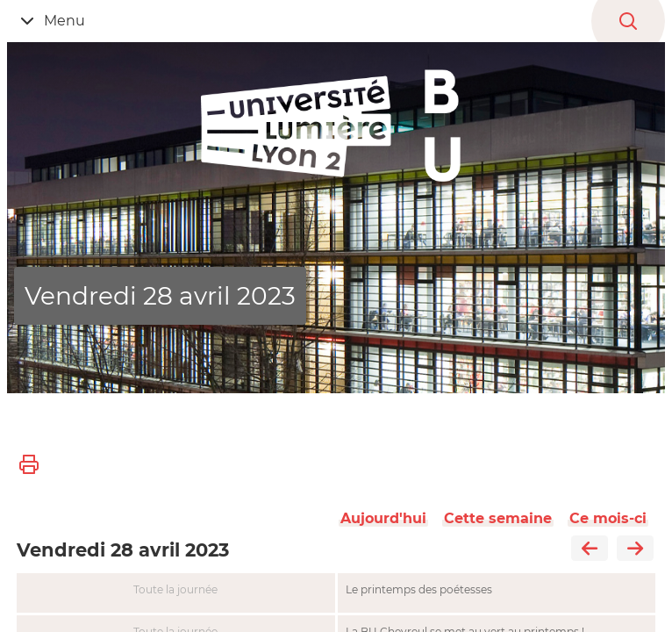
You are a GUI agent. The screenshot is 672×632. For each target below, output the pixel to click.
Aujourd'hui (383, 518)
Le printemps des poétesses (419, 589)
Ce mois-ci (608, 518)
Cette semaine (498, 518)
